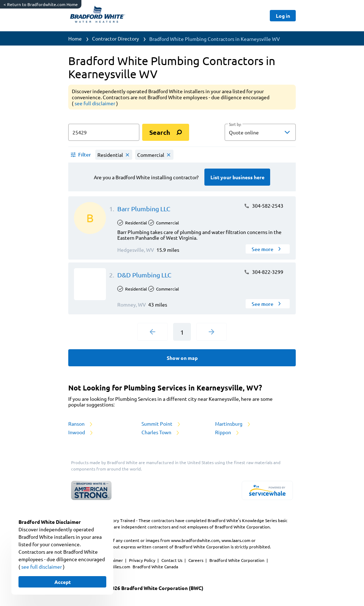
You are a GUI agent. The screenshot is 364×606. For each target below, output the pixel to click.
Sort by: (235, 124)
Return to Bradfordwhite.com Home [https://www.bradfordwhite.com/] (41, 4)
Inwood (81, 432)
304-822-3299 (264, 272)
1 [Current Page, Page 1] (182, 332)
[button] (260, 132)
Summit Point (161, 424)
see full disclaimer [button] (95, 103)
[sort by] (271, 132)
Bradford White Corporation (237, 560)
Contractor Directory (116, 38)
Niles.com (121, 567)
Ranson (81, 424)
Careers (196, 560)
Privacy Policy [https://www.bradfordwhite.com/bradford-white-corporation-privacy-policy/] (143, 560)
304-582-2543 (264, 206)
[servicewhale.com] (267, 490)
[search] (166, 132)
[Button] (283, 16)
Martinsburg (233, 424)
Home (75, 38)
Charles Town (161, 432)
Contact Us (172, 560)
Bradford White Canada (155, 567)
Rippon (227, 432)
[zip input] (104, 132)
